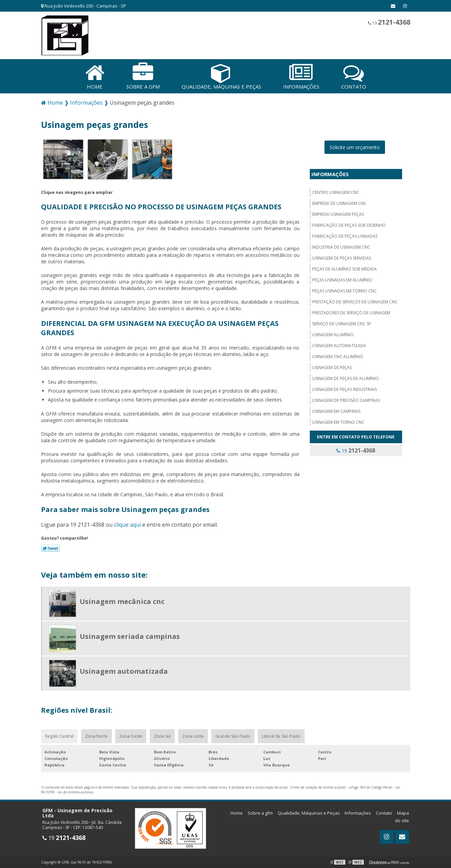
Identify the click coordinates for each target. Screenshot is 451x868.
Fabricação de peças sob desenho (349, 225)
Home (237, 813)
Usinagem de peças (332, 367)
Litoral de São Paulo (281, 736)
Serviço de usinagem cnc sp (342, 324)
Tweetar (50, 548)
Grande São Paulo (233, 736)
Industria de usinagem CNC (341, 247)
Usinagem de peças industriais (344, 389)
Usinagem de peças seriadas (342, 258)
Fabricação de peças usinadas (345, 236)
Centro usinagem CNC (336, 192)
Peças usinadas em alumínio (342, 280)
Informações (330, 174)
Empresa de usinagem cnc (339, 203)
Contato (384, 813)
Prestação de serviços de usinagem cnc (355, 302)
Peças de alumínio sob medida (344, 269)
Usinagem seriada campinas (130, 636)
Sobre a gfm (260, 813)
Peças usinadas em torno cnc (344, 291)
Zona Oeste (131, 736)
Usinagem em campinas (336, 411)
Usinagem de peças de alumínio (346, 378)
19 (389, 22)
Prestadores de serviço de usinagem (351, 313)
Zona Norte (96, 736)
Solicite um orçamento (355, 147)
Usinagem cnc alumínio (338, 357)
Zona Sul (162, 736)
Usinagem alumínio (333, 335)
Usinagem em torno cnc (338, 422)
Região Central (59, 736)
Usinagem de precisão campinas (346, 400)
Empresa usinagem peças (338, 214)
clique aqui (127, 525)
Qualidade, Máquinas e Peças (309, 813)
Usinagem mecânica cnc (122, 601)
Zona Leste (193, 736)
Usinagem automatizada (339, 346)
